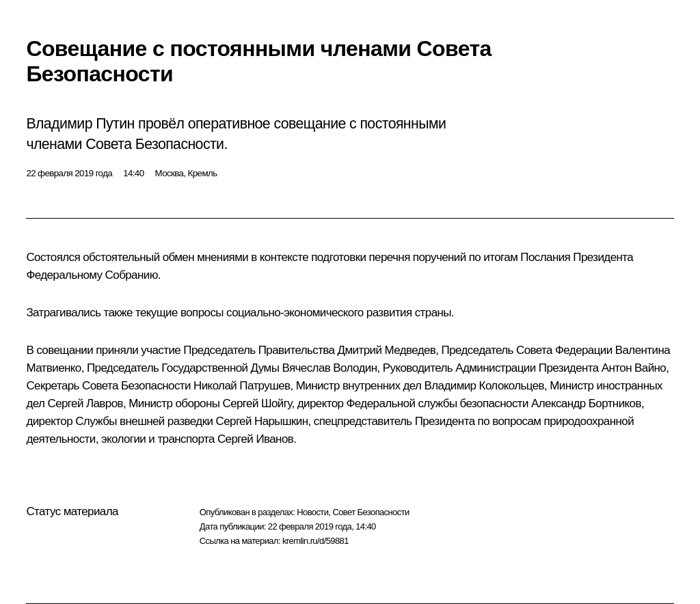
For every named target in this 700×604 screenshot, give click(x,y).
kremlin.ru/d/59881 (315, 541)
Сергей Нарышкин (262, 421)
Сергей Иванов (255, 439)
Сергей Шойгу (257, 403)
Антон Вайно (634, 368)
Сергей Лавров (85, 403)
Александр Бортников (586, 403)
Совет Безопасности (371, 512)
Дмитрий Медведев (387, 350)
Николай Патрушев (242, 386)
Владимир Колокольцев (485, 386)
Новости (312, 512)
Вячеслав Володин (329, 368)
